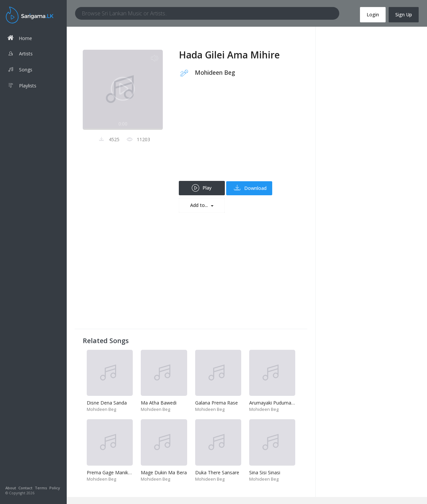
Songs (20, 70)
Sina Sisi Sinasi (265, 472)
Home (20, 38)
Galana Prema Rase (217, 403)
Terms (41, 488)
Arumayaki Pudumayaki (274, 403)
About (11, 488)
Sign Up (404, 15)
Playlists (22, 86)
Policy (55, 488)
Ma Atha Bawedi (159, 403)
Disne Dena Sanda (107, 403)
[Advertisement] (239, 134)
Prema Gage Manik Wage (114, 472)
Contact (25, 488)
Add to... (200, 205)
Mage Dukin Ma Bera (164, 472)
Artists (20, 54)
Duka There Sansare (217, 472)
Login (373, 15)
